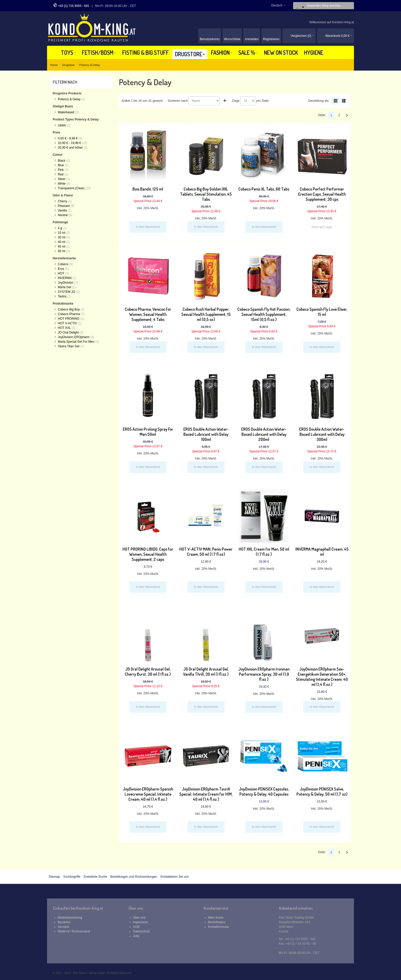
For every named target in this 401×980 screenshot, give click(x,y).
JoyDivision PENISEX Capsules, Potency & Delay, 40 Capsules (264, 792)
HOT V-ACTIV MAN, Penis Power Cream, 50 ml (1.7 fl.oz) (206, 552)
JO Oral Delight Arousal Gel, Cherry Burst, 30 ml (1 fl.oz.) (148, 672)
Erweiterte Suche (95, 877)
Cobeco (63, 264)
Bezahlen (64, 922)
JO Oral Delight (68, 332)
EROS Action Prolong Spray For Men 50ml (148, 432)
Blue (61, 165)
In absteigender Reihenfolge (225, 101)
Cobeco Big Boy (69, 309)
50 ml (62, 251)
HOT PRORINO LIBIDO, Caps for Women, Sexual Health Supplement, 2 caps (148, 554)
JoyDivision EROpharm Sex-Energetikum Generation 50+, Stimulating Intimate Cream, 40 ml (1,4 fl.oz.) (322, 677)
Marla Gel (64, 287)
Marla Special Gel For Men (76, 342)
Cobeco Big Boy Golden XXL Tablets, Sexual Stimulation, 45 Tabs (206, 194)
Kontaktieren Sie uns (175, 877)
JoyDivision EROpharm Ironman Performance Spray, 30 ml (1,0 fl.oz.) (264, 674)
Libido (62, 125)
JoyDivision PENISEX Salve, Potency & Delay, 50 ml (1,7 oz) (322, 792)
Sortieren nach (178, 101)
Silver (62, 179)
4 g (60, 228)
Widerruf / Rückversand (74, 931)
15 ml (62, 233)
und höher (71, 148)
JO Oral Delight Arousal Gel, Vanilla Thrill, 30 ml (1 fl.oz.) (206, 672)
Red (61, 174)
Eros (61, 269)
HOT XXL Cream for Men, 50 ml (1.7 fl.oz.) (264, 552)
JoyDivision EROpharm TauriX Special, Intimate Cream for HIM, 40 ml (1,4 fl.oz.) (206, 794)
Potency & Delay (69, 99)
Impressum (141, 922)
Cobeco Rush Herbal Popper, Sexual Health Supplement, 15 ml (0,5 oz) (206, 314)
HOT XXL (64, 328)
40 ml (62, 242)
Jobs (136, 936)
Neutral (63, 215)
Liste (344, 101)
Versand (63, 927)
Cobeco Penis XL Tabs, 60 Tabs (264, 189)
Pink (61, 170)
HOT (61, 273)
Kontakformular (219, 927)
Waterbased (66, 112)
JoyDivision (66, 283)
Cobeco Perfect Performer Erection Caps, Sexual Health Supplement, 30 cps (322, 194)
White (62, 184)
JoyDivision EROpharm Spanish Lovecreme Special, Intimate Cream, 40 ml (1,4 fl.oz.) (148, 794)
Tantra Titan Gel (69, 346)
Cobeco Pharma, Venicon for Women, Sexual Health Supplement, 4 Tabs (148, 314)
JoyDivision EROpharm (74, 337)
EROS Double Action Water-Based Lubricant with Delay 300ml (322, 434)
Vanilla (62, 210)
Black (62, 161)
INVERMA (65, 278)
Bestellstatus (217, 922)
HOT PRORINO (69, 319)
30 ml (62, 237)
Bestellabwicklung (70, 918)
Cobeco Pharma (69, 314)
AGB (136, 927)
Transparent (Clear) (71, 188)
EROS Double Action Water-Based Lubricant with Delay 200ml (264, 434)
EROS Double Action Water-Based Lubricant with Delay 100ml (206, 434)
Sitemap (54, 877)
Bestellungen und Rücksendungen (134, 877)
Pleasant (64, 206)
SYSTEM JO (66, 292)
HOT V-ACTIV (67, 323)
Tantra (62, 296)
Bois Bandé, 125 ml (148, 189)
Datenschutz (142, 931)
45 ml (62, 247)
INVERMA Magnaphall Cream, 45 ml (322, 552)
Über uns (139, 918)
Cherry (62, 201)
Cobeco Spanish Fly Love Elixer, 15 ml (322, 312)
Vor (347, 115)
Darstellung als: (319, 101)
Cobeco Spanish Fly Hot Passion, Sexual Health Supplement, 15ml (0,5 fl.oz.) (264, 314)
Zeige (236, 101)
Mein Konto (216, 918)
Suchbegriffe (72, 877)
